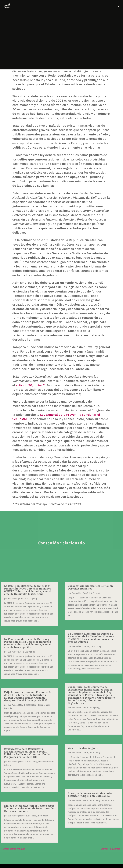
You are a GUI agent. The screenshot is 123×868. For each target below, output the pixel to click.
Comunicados (107, 800)
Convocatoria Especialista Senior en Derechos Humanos (90, 587)
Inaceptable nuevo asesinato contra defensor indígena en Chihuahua (90, 795)
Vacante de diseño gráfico (84, 748)
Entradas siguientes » (111, 849)
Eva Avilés (13, 599)
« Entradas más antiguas (13, 849)
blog (35, 599)
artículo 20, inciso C (30, 385)
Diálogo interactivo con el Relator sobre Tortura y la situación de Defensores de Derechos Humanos (29, 809)
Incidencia (43, 816)
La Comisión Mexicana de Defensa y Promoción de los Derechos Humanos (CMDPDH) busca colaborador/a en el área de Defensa (91, 638)
